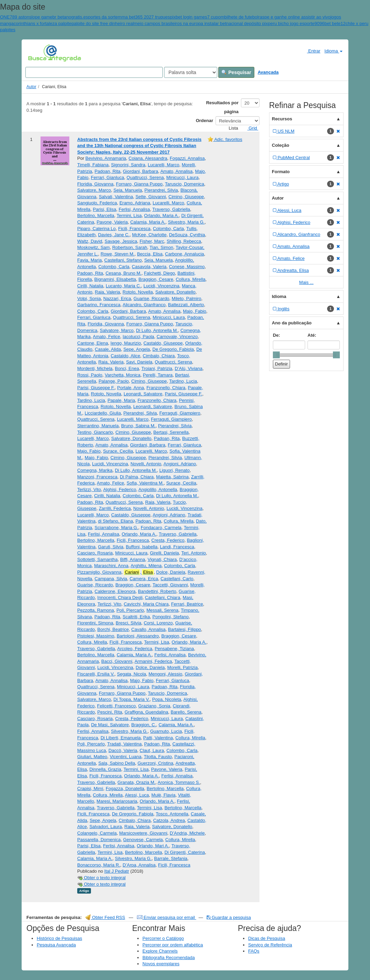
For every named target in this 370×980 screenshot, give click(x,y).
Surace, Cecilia (118, 451)
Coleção (281, 145)
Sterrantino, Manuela (98, 426)
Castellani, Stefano (123, 260)
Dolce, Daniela (171, 572)
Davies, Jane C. (114, 235)
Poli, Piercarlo (130, 610)
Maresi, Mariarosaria (117, 801)
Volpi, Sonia (89, 298)
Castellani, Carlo (177, 579)
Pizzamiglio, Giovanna (99, 572)
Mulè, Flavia (163, 795)
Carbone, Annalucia (184, 254)
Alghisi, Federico (120, 489)
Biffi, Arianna (133, 559)
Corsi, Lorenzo (158, 623)
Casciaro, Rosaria (95, 553)
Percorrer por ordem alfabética (173, 945)
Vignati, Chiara (162, 559)
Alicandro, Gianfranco (144, 305)
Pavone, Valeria (112, 222)
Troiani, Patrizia (157, 368)
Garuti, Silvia (111, 547)
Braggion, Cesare (156, 279)
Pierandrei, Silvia (161, 190)
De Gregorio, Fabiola (173, 349)
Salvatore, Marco (94, 190)
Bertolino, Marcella (96, 216)
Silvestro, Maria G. (186, 222)
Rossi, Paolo (90, 375)
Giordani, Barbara (141, 171)
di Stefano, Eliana (115, 521)
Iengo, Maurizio (126, 343)
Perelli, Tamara (158, 375)
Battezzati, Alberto (186, 305)
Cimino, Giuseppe (186, 197)
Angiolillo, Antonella (158, 489)
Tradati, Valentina (124, 744)
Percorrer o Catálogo (163, 938)
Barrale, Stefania (171, 858)
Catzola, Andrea (169, 820)
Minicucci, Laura (182, 177)
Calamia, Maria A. (148, 222)
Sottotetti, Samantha (97, 559)
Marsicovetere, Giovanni (143, 833)
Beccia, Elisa (150, 254)
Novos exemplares (161, 964)
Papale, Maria (121, 400)
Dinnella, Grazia (105, 769)
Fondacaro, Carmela (161, 528)
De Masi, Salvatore (110, 725)
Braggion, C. (144, 725)
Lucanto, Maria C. (123, 286)
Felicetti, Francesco (117, 706)
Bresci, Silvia (128, 623)
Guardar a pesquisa (229, 917)
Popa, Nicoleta (167, 699)
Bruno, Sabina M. (138, 426)
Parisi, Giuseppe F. (96, 388)
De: (276, 335)
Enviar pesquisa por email (167, 917)
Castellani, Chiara (163, 597)
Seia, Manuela (128, 190)
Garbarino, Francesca (99, 305)
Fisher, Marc (152, 241)
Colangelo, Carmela (97, 833)
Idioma (333, 51)
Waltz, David (90, 241)
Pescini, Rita (110, 712)
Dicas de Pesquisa (267, 938)
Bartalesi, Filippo (185, 629)
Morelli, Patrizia (182, 667)
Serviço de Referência (270, 945)
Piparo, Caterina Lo (96, 229)
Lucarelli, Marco (163, 165)
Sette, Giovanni (151, 197)
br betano (62, 17)
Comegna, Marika (95, 470)
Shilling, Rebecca (184, 241)
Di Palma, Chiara (137, 477)
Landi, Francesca (177, 547)
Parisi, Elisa (105, 209)
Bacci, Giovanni (117, 661)
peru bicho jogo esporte (291, 23)
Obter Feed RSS (105, 917)
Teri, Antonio (194, 553)
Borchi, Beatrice (113, 629)
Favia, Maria (90, 260)
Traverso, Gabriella (171, 209)
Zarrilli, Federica (115, 508)
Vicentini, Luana (126, 757)
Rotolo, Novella (138, 292)
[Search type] (191, 72)
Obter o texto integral (101, 878)
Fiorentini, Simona (95, 623)
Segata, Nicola (132, 674)
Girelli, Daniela (165, 553)
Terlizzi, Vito (89, 489)
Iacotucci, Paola (138, 337)
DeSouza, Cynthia (187, 235)
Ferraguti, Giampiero (180, 413)
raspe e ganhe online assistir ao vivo (294, 17)
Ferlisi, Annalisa (134, 209)
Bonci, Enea (127, 368)
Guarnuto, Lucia (166, 731)
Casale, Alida (108, 349)
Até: (312, 335)
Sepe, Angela (136, 349)
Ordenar (204, 121)
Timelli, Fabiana (93, 165)
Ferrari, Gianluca (108, 177)
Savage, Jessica (121, 241)
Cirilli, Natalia (90, 286)
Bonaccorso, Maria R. (99, 865)
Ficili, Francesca (134, 229)
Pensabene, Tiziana (174, 649)
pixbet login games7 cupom (197, 17)
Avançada (268, 72)
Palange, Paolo (114, 381)
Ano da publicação (292, 323)
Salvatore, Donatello (175, 292)
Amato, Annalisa (176, 171)
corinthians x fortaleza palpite (43, 23)
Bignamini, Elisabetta (115, 279)
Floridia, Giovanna (95, 184)
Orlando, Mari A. (153, 846)
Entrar (311, 51)
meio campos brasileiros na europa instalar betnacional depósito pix (201, 23)
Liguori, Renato (174, 470)
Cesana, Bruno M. (123, 273)
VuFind (39, 52)
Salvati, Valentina (116, 197)
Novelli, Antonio (146, 464)
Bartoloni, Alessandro (138, 636)
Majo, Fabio (195, 311)
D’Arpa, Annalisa (139, 865)
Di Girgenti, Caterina (185, 852)
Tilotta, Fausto (158, 757)
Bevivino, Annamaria (106, 158)
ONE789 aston (15, 17)
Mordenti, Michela (95, 368)
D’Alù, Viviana (189, 368)
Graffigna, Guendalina (146, 712)
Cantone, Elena (93, 343)
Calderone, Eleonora (115, 591)
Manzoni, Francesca (97, 477)
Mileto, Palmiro (186, 298)
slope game (41, 17)
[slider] (276, 355)
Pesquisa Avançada (56, 945)
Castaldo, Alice (126, 356)
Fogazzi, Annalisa (187, 158)
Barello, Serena (186, 712)
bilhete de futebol (241, 17)
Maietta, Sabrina (172, 477)
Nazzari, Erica (117, 298)
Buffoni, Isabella (141, 547)
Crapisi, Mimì (90, 788)
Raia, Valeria (107, 292)
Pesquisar (236, 72)
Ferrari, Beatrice (187, 604)
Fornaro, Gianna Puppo (139, 184)
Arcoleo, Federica (135, 649)
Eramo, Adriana (135, 203)
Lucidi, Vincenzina (161, 286)
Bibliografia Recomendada (169, 958)
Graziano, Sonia (154, 706)
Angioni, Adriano (180, 464)
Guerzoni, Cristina (155, 763)
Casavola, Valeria (149, 267)
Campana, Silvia (111, 579)
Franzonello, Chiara (166, 388)
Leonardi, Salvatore (143, 394)
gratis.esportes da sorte (94, 17)
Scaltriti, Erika (136, 617)
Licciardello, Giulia (103, 413)
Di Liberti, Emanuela (121, 738)
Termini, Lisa (129, 216)
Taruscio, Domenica (185, 184)
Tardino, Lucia (183, 381)
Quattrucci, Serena (145, 177)
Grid (250, 128)
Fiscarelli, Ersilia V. (96, 674)
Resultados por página (222, 107)
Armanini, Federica (153, 661)
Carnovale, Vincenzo (177, 337)
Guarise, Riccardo (151, 298)
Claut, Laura (152, 750)
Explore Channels (160, 951)
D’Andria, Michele (187, 833)
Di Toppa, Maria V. (132, 699)
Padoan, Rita (108, 171)
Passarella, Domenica (99, 840)
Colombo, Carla (168, 229)
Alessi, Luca (137, 795)
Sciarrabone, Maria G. (117, 528)
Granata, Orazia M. (136, 782)
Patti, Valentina (158, 738)
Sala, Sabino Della (117, 763)
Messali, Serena (163, 610)
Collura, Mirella (191, 279)
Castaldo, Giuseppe (163, 343)
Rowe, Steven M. (118, 254)
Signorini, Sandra (128, 165)
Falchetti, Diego (159, 273)
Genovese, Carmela (143, 840)
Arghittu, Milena (146, 566)
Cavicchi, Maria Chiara (146, 604)
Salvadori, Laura (106, 827)
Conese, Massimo (187, 267)
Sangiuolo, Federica (97, 203)
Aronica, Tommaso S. (179, 782)
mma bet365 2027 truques (144, 17)
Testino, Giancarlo (95, 432)
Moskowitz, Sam (94, 247)
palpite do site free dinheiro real (102, 23)
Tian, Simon (161, 247)
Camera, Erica (144, 579)
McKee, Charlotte (149, 235)
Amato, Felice (107, 337)
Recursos (282, 119)
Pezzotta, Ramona (96, 610)
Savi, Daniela (139, 362)
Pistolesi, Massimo (96, 636)
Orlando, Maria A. (161, 216)
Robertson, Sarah (130, 247)
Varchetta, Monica (123, 375)
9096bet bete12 (330, 23)
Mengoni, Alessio (165, 674)
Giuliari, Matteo (92, 757)
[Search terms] (94, 72)
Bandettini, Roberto (157, 591)
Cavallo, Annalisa (149, 629)
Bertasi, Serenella (171, 432)
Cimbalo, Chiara (159, 356)
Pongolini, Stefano (171, 617)
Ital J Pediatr (117, 871)
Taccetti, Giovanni (170, 585)
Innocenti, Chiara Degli (120, 597)
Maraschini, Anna (111, 566)
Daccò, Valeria (123, 750)
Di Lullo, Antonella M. (157, 330)
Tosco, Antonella (172, 814)
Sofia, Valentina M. (145, 483)
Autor (31, 87)
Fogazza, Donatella (125, 788)
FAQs (254, 951)
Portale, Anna (130, 388)
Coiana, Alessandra (148, 158)
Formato (281, 172)
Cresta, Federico (168, 540)
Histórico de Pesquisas (59, 938)
